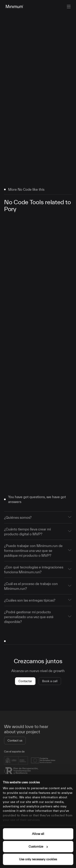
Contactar (25, 681)
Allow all (38, 834)
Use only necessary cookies (38, 859)
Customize (38, 846)
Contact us (15, 740)
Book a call (50, 681)
